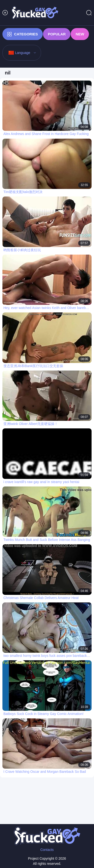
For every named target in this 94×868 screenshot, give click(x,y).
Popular (57, 34)
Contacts (47, 850)
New (80, 34)
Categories (23, 34)
